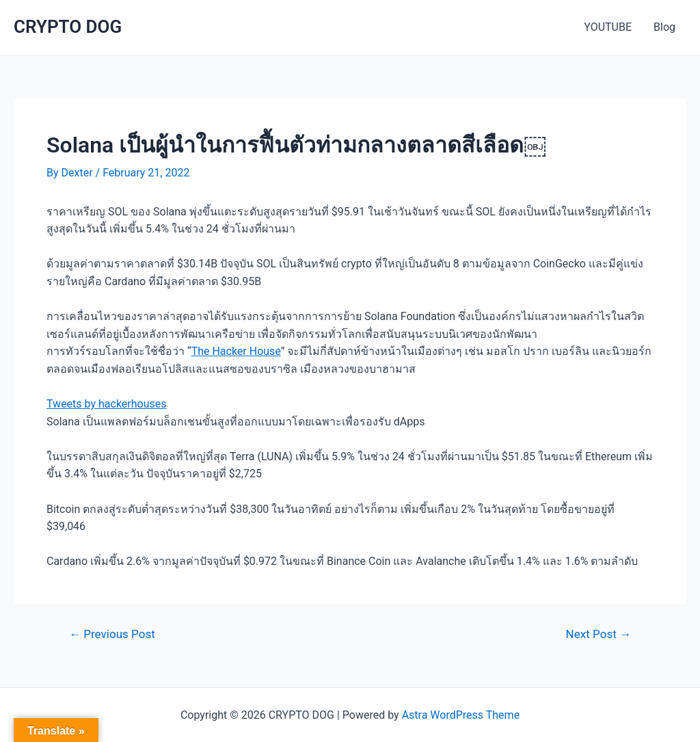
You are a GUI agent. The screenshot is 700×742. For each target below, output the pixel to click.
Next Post (598, 634)
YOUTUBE (608, 27)
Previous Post (112, 634)
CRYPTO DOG (68, 27)
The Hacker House (236, 351)
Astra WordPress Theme (461, 715)
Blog (664, 27)
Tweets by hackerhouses (107, 404)
